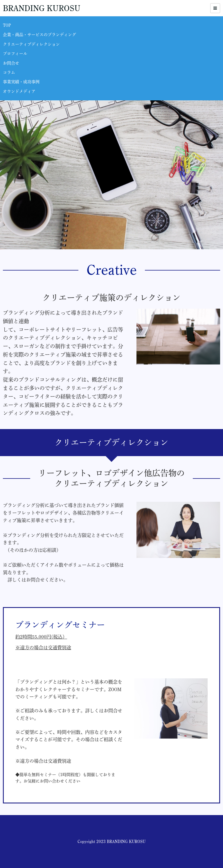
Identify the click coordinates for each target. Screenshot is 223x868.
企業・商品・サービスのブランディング (39, 35)
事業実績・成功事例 (21, 82)
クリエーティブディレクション (31, 44)
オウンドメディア (19, 91)
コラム (9, 72)
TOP (7, 25)
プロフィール (15, 54)
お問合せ (11, 63)
